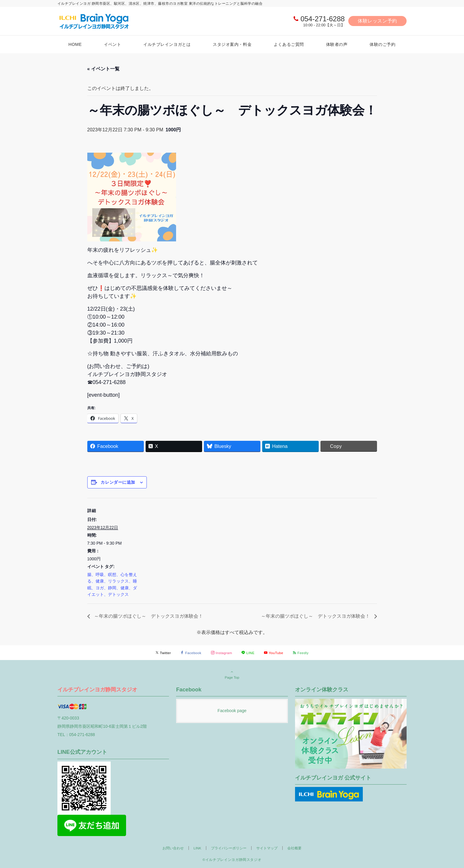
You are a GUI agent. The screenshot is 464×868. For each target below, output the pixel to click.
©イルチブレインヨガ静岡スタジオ (232, 860)
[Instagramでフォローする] (222, 653)
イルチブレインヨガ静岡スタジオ (97, 689)
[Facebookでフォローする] (191, 653)
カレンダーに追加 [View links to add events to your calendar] (118, 482)
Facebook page (232, 711)
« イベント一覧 (103, 69)
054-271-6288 (322, 19)
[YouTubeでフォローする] (274, 653)
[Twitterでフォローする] (163, 653)
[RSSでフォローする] (301, 653)
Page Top (232, 675)
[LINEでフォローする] (248, 653)
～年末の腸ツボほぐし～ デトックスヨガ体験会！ (148, 616)
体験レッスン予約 (377, 21)
